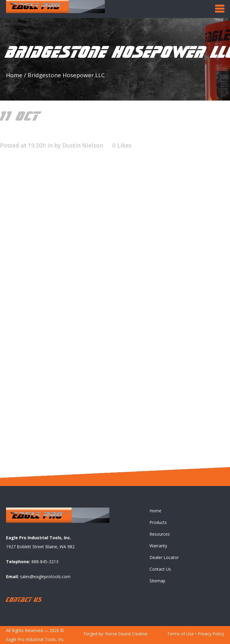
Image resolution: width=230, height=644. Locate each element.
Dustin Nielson (83, 145)
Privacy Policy (211, 634)
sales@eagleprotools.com (45, 577)
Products (158, 523)
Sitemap (157, 581)
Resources (160, 534)
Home (14, 75)
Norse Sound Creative (126, 634)
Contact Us (160, 569)
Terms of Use (180, 634)
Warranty (158, 546)
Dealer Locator (164, 558)
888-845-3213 (45, 562)
